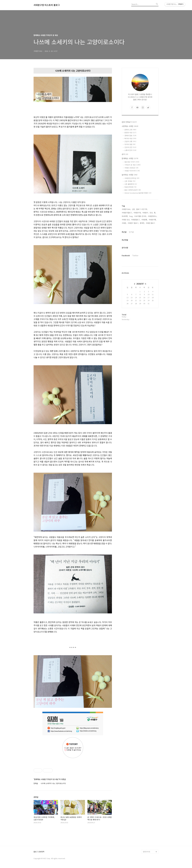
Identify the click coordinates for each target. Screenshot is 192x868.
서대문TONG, (126, 209)
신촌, (134, 209)
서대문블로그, (136, 220)
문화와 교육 (130, 130)
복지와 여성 (130, 138)
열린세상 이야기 (132, 162)
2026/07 (140, 284)
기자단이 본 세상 (132, 165)
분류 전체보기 (129, 122)
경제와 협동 (130, 136)
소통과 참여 (130, 150)
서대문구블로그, (127, 213)
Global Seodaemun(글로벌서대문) (138, 193)
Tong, (131, 216)
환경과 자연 (130, 133)
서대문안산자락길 (132, 178)
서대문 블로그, (151, 223)
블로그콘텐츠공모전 (133, 190)
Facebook (126, 255)
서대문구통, (153, 220)
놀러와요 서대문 (130, 175)
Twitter (135, 255)
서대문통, (144, 220)
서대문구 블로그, (133, 223)
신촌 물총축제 (131, 184)
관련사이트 (147, 852)
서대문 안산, (126, 220)
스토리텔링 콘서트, (140, 216)
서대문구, (145, 213)
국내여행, (125, 216)
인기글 (131, 232)
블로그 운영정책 (39, 852)
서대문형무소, (152, 216)
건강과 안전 (130, 147)
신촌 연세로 (130, 181)
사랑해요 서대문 (130, 126)
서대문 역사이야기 (132, 171)
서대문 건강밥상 (131, 168)
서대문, (124, 223)
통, (155, 213)
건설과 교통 (130, 141)
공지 (125, 154)
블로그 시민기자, (142, 209)
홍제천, (142, 223)
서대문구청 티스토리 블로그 (47, 5)
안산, (151, 213)
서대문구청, (137, 213)
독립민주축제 (130, 187)
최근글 (124, 232)
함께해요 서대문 (130, 158)
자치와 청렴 (130, 144)
